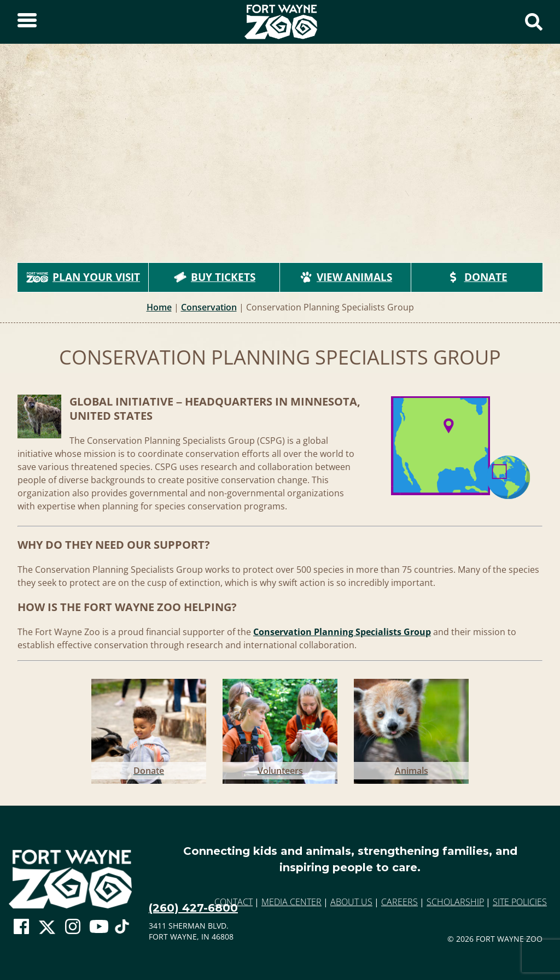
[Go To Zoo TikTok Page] (122, 930)
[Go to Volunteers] (280, 729)
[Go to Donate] (149, 729)
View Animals (346, 277)
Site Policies (520, 902)
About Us (351, 902)
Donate (477, 277)
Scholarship (455, 902)
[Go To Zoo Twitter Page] (47, 930)
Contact (234, 902)
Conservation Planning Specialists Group (342, 632)
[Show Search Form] (534, 22)
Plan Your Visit (83, 277)
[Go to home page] (70, 879)
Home (159, 307)
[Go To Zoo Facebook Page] (21, 927)
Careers (399, 902)
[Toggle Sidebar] (27, 22)
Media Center (291, 902)
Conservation (209, 307)
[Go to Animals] (411, 729)
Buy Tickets (214, 277)
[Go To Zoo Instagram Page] (73, 927)
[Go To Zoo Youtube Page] (99, 927)
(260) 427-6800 (193, 908)
